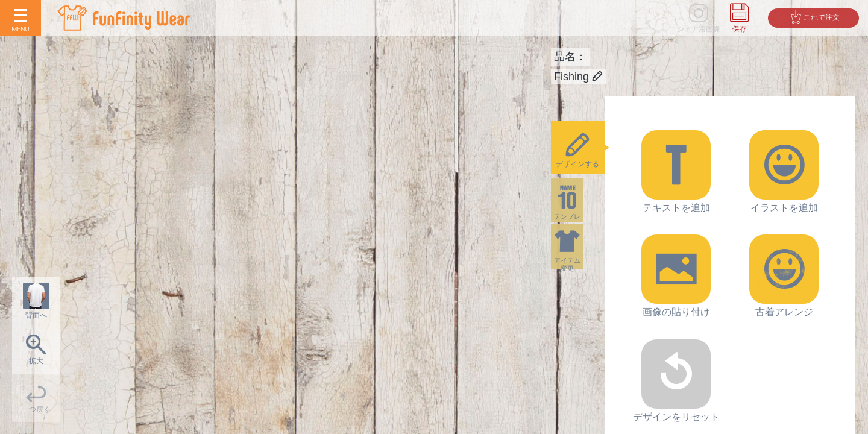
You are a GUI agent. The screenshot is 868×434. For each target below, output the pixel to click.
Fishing (578, 77)
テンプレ (578, 208)
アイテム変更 (578, 266)
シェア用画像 (699, 29)
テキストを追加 (676, 171)
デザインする (578, 150)
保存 (740, 29)
